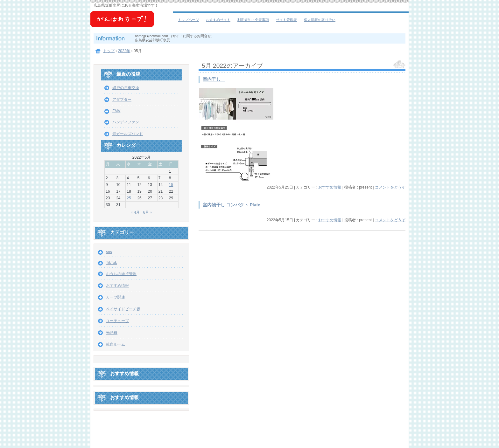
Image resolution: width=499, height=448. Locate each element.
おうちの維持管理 (121, 274)
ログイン (391, 442)
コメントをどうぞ (390, 187)
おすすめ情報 (330, 187)
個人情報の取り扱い (320, 20)
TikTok (111, 263)
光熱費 (112, 333)
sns (109, 252)
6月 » (148, 212)
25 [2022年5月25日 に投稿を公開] (129, 198)
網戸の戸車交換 (126, 88)
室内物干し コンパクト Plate (232, 205)
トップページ (188, 20)
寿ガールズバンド (128, 134)
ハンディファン (126, 122)
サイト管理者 (286, 20)
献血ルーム (116, 344)
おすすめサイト (218, 20)
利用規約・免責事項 (253, 20)
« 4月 (135, 212)
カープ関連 (116, 297)
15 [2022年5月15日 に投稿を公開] (171, 185)
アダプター (122, 100)
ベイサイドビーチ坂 (132, 22)
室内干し (214, 79)
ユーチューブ (117, 321)
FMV (116, 111)
